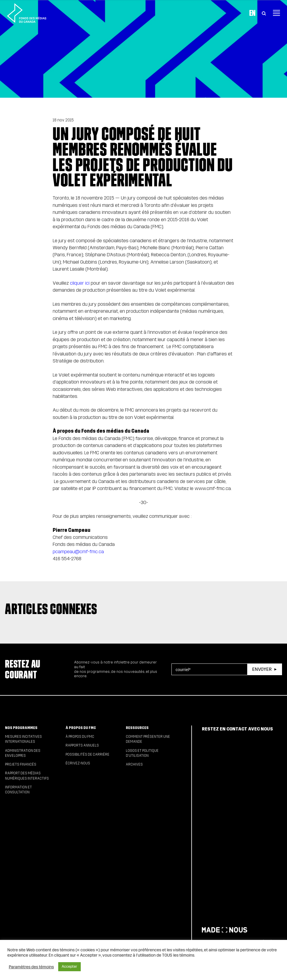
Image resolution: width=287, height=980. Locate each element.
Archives (134, 764)
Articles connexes (51, 609)
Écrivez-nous (78, 763)
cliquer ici (80, 283)
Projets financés (21, 764)
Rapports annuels (82, 745)
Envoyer (262, 669)
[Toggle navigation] (276, 13)
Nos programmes (21, 728)
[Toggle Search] (264, 13)
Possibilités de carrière (87, 754)
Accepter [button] (69, 967)
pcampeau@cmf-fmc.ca (78, 552)
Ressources (137, 728)
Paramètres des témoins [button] (31, 967)
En (252, 13)
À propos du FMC (81, 728)
